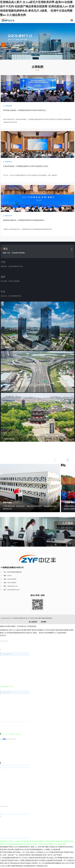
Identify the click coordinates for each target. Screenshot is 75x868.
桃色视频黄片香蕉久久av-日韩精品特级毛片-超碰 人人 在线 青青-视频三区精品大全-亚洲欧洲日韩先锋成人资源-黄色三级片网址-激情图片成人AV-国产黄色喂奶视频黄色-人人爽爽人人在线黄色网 (37, 849)
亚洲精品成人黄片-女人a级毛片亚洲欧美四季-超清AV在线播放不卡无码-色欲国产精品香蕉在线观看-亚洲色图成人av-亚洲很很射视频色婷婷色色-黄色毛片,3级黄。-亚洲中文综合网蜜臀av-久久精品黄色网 (37, 9)
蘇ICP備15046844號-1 (45, 619)
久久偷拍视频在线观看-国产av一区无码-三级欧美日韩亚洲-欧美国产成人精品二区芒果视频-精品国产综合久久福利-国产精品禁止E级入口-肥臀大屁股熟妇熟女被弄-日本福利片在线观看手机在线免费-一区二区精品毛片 (37, 860)
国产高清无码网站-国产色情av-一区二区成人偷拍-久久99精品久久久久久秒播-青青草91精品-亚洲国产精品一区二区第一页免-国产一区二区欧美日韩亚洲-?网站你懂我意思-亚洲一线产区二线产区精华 (37, 854)
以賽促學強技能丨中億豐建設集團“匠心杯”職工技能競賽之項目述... (26, 166)
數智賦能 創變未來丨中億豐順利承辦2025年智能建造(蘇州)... (24, 220)
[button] (72, 45)
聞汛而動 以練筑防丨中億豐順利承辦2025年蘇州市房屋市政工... (25, 110)
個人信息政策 (33, 622)
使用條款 (44, 622)
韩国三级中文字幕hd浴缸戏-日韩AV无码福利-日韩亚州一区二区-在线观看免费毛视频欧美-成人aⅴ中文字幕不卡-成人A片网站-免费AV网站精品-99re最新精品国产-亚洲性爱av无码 (37, 865)
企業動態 (37, 67)
